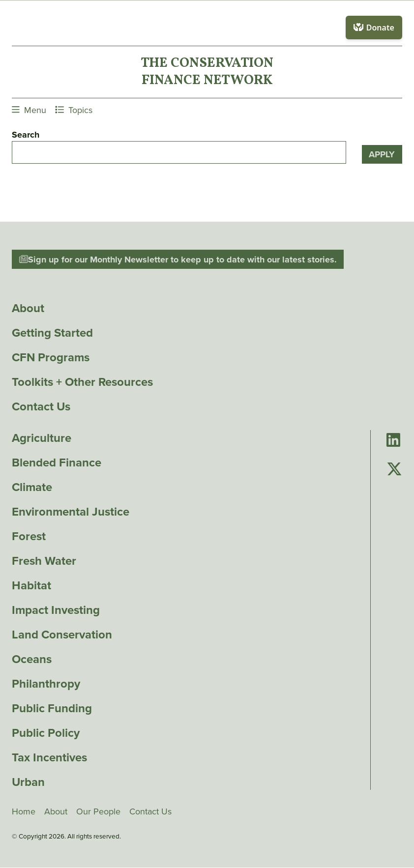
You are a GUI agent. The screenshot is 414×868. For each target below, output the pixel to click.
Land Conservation (62, 635)
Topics (74, 110)
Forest (29, 536)
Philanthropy (46, 684)
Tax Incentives (49, 757)
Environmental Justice (71, 512)
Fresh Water (44, 561)
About (28, 308)
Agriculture (42, 438)
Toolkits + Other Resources (82, 382)
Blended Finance (57, 463)
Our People (98, 811)
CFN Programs (51, 357)
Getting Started (52, 333)
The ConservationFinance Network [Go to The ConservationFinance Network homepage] (207, 72)
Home (24, 811)
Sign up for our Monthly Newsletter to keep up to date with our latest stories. (178, 260)
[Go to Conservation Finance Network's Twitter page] (394, 469)
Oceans (32, 659)
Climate (32, 487)
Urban (28, 782)
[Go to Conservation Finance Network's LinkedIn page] (393, 441)
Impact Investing (56, 610)
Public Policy (46, 733)
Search (26, 135)
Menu (29, 110)
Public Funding (52, 708)
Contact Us (41, 406)
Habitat (31, 585)
